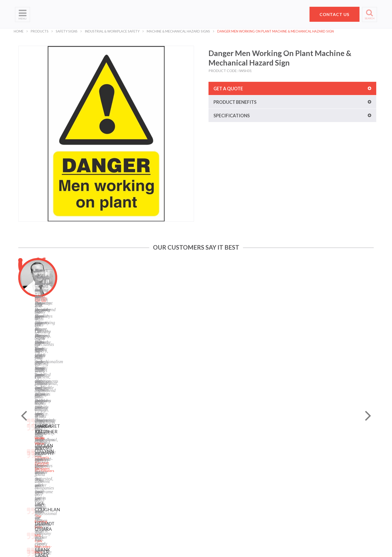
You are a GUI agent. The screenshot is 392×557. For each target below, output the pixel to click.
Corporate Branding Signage (98, 506)
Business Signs (88, 469)
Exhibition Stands (90, 519)
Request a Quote (29, 494)
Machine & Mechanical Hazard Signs (178, 31)
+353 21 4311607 (311, 497)
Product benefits (235, 102)
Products (40, 31)
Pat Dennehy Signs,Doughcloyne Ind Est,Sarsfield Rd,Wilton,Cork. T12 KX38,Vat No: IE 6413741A (313, 471)
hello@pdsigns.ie (311, 503)
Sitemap (144, 456)
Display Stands (88, 488)
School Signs (25, 500)
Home (19, 31)
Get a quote (228, 89)
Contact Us (24, 488)
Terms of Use (148, 469)
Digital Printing (88, 456)
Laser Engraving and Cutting (98, 463)
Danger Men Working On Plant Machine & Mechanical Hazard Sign (275, 31)
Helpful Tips (24, 481)
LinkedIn (144, 494)
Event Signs (85, 513)
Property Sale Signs (91, 500)
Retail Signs (85, 525)
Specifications (232, 116)
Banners (83, 475)
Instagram (145, 500)
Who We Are (25, 463)
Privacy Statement (152, 463)
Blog (141, 481)
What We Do (25, 469)
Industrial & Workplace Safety (112, 31)
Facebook (145, 488)
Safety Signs (67, 31)
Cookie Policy (148, 475)
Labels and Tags (89, 481)
